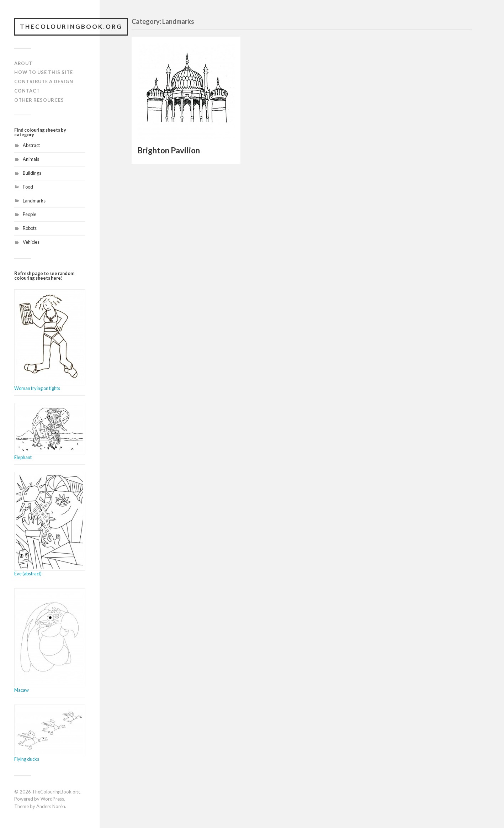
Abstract (31, 145)
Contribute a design (44, 81)
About (23, 63)
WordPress (52, 799)
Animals (31, 159)
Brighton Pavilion (169, 150)
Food (28, 187)
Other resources (39, 100)
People (30, 214)
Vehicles (31, 242)
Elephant (23, 457)
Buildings (32, 173)
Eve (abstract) (28, 574)
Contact (27, 91)
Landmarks (34, 201)
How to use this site (44, 72)
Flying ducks (27, 759)
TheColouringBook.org (71, 27)
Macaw (22, 690)
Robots (30, 228)
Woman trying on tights (37, 388)
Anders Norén (51, 806)
